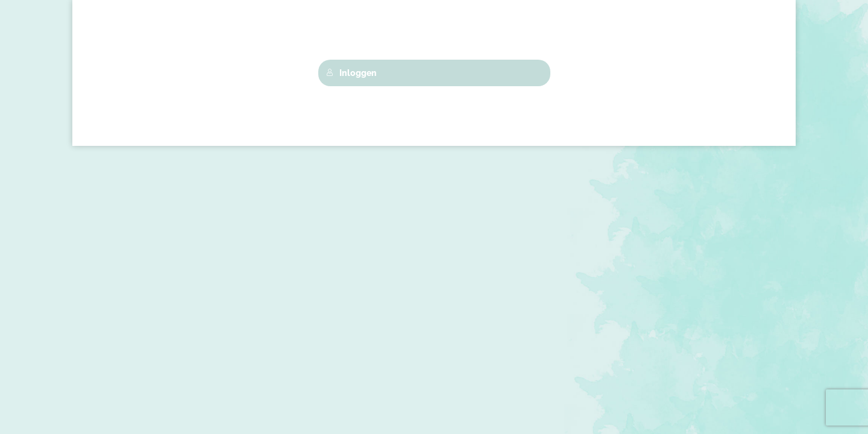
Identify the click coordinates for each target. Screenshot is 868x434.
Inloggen (351, 73)
